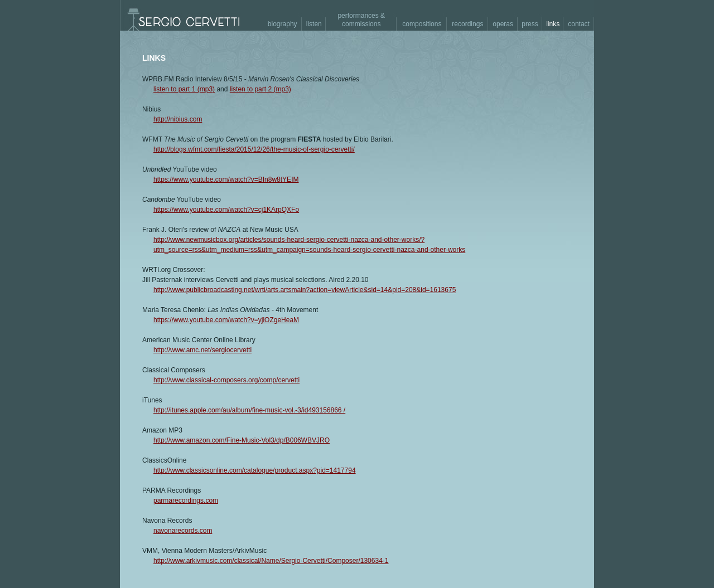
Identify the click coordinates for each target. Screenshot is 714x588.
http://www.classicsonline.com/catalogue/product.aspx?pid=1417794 (255, 470)
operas (503, 24)
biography (283, 24)
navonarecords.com (183, 531)
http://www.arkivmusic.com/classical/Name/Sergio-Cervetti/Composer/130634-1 (271, 561)
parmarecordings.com (186, 500)
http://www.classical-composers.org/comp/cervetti (226, 380)
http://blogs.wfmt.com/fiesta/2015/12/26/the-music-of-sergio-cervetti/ (254, 149)
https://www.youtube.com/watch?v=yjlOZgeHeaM (226, 320)
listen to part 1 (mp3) (184, 89)
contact (579, 24)
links (553, 24)
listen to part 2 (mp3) (260, 89)
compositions (422, 24)
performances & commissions (361, 20)
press (530, 24)
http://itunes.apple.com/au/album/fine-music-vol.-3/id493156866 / (249, 410)
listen (314, 24)
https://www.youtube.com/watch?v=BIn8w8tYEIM (226, 179)
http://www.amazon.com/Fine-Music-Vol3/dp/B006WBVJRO (242, 440)
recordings (467, 24)
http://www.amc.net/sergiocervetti (202, 350)
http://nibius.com (178, 119)
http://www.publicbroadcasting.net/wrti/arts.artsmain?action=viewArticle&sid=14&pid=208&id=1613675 (305, 290)
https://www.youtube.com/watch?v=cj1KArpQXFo (226, 210)
